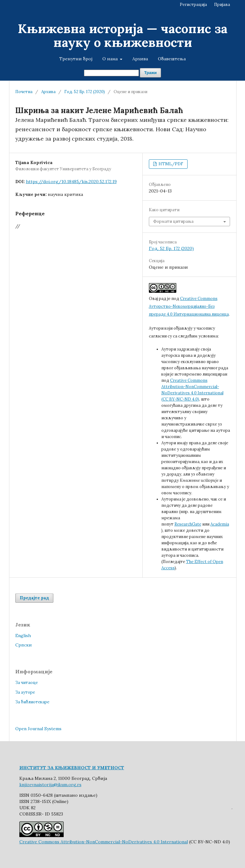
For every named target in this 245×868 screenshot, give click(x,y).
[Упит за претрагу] (111, 73)
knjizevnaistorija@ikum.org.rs (50, 785)
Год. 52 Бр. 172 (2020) (85, 92)
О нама (111, 59)
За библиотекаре (32, 702)
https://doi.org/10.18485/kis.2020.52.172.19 (71, 182)
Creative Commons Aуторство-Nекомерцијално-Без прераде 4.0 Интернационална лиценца (189, 306)
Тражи (150, 73)
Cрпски (24, 645)
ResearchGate (188, 524)
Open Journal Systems (38, 729)
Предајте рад (34, 598)
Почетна (24, 92)
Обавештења (172, 59)
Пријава (222, 5)
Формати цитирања (173, 221)
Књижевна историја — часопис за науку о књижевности (123, 35)
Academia (220, 524)
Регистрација (193, 5)
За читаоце (27, 683)
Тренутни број (76, 59)
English (23, 636)
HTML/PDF (170, 164)
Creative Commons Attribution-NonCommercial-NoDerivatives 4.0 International (104, 842)
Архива (140, 59)
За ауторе (25, 692)
